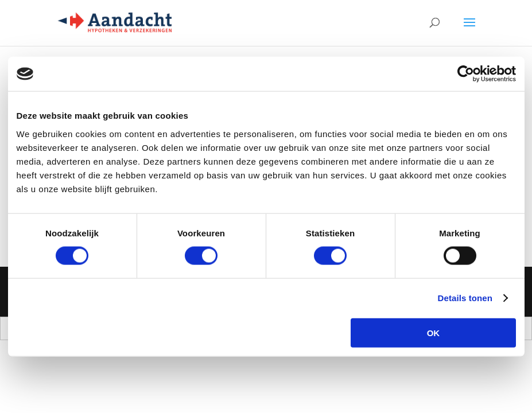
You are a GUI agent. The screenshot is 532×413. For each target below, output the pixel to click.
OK (434, 332)
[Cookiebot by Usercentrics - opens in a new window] (466, 74)
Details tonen (465, 298)
